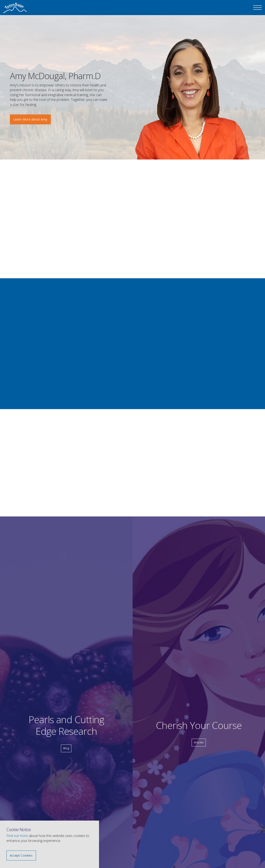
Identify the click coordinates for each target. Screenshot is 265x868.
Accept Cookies (21, 855)
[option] (194, 98)
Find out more (17, 836)
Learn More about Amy (30, 119)
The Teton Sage (15, 8)
